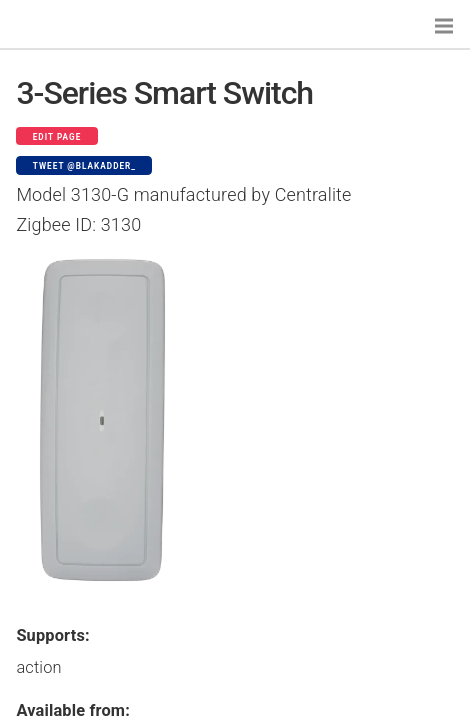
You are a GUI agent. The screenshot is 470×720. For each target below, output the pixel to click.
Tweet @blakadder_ (84, 166)
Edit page (57, 137)
